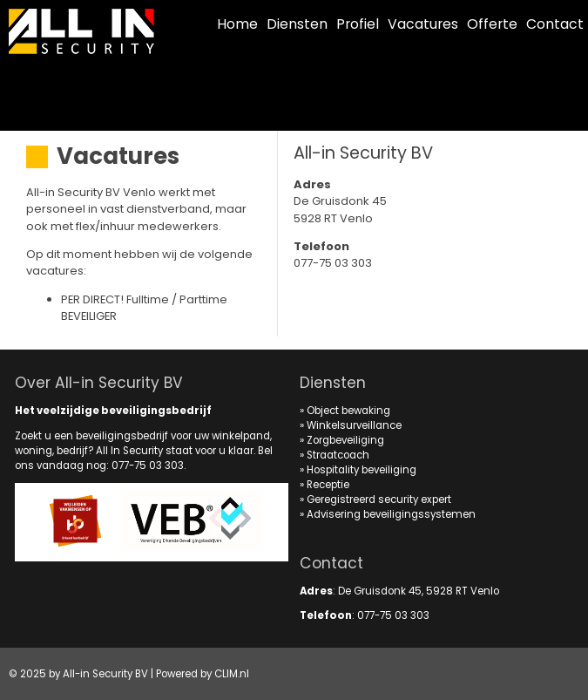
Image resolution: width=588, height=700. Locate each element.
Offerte (492, 24)
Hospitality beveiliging (362, 470)
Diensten (297, 24)
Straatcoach (338, 455)
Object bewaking (348, 411)
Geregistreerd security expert (379, 500)
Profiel (358, 24)
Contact (555, 24)
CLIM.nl (232, 674)
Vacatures (423, 24)
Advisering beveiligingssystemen (391, 514)
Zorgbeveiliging (345, 440)
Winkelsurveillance (354, 425)
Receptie (328, 485)
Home (237, 24)
